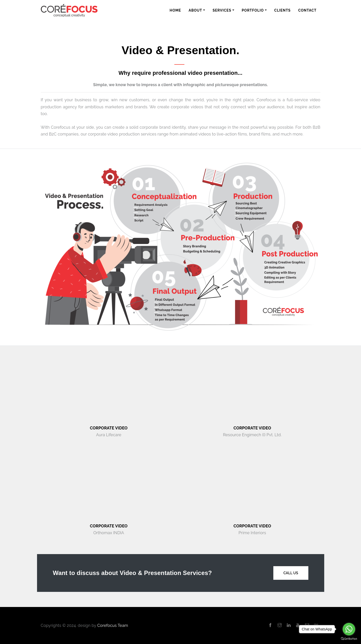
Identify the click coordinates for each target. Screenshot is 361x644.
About (195, 10)
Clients (283, 10)
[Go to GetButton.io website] (349, 639)
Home (175, 10)
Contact (307, 10)
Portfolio (253, 10)
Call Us (291, 573)
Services (222, 10)
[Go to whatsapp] (349, 629)
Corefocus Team (113, 625)
